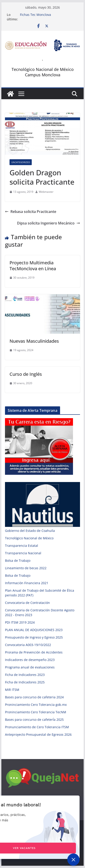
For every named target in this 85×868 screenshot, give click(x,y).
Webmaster (46, 192)
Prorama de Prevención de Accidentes (34, 652)
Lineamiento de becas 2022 (26, 568)
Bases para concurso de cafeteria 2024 (34, 697)
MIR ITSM (12, 690)
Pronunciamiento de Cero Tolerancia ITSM (37, 727)
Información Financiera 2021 (27, 583)
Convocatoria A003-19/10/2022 (28, 645)
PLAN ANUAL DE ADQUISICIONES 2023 (34, 630)
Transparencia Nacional (23, 553)
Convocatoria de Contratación (27, 603)
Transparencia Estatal (22, 546)
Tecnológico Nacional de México (29, 538)
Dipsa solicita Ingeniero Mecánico (49, 223)
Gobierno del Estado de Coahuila (30, 531)
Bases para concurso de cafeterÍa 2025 (34, 720)
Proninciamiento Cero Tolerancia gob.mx (36, 705)
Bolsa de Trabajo (18, 561)
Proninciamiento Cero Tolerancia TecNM (36, 712)
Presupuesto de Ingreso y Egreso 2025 (34, 637)
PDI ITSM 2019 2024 (20, 622)
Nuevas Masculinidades (34, 341)
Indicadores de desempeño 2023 (30, 660)
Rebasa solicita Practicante (31, 212)
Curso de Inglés (26, 374)
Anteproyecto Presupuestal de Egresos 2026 (38, 734)
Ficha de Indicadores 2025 (25, 682)
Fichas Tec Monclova (35, 15)
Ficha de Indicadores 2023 (25, 675)
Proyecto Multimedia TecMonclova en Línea (33, 266)
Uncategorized (21, 162)
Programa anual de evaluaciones (30, 667)
